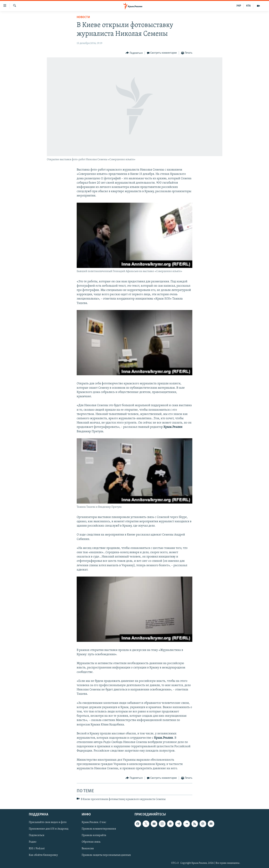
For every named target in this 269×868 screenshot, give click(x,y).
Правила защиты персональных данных (106, 855)
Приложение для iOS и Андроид (49, 829)
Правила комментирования (99, 829)
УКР (239, 6)
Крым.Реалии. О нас (94, 822)
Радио (33, 842)
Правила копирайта (94, 835)
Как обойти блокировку (43, 855)
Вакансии (88, 848)
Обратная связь (91, 842)
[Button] (134, 53)
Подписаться (37, 835)
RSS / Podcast (37, 848)
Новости (83, 17)
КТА (248, 6)
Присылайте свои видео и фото (48, 822)
